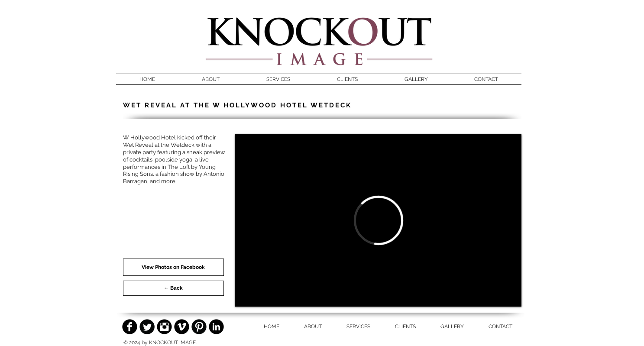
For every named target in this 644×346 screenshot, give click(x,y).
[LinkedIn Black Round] (216, 327)
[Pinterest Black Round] (199, 327)
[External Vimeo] (378, 220)
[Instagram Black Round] (164, 327)
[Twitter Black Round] (147, 327)
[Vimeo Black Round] (182, 327)
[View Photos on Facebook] (173, 267)
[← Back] (173, 288)
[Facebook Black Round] (130, 327)
